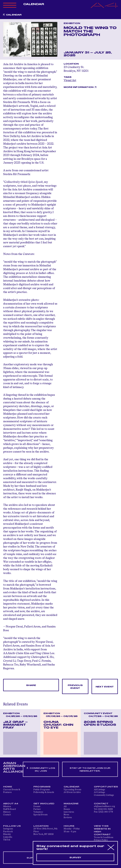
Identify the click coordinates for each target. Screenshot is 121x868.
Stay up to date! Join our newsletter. (90, 770)
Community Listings (104, 795)
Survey (75, 858)
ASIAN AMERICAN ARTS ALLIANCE (14, 767)
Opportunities (106, 787)
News (66, 815)
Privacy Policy (101, 840)
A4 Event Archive (72, 792)
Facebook (8, 832)
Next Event (105, 687)
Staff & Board (9, 809)
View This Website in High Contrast (102, 830)
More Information (79, 87)
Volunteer (38, 812)
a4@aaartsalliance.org (104, 806)
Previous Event (75, 687)
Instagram (8, 829)
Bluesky (7, 834)
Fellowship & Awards (44, 792)
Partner (37, 809)
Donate (37, 806)
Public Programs (42, 790)
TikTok (7, 840)
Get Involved (44, 804)
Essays (67, 809)
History (7, 812)
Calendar (34, 4)
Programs (42, 787)
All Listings (99, 790)
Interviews (69, 812)
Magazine (71, 804)
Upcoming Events (72, 790)
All (65, 806)
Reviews (68, 818)
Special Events (40, 815)
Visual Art (70, 80)
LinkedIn (8, 837)
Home (8, 787)
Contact (7, 815)
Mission (7, 806)
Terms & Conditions (104, 837)
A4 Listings (99, 792)
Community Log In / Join (41, 769)
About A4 (11, 804)
